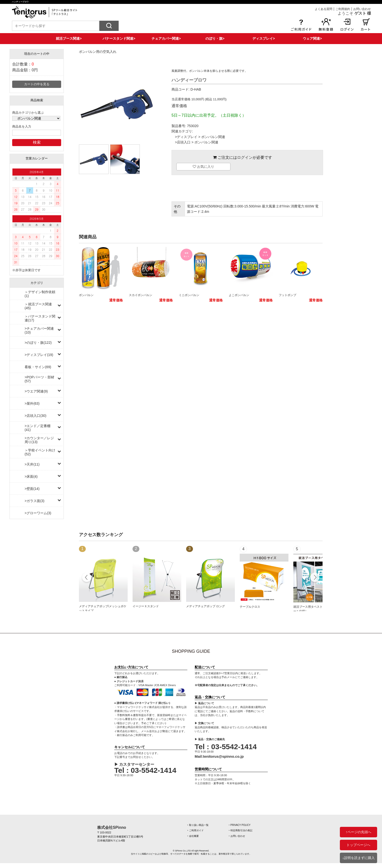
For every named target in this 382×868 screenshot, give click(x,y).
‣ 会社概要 (193, 836)
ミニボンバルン (189, 295)
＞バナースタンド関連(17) (40, 318)
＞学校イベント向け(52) (40, 452)
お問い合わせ (362, 9)
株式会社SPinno (112, 827)
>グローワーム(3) (38, 513)
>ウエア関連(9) (36, 391)
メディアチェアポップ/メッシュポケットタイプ (103, 608)
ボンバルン (86, 295)
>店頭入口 (183, 142)
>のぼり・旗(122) (38, 343)
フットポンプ (287, 295)
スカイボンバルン (141, 295)
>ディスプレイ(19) (39, 355)
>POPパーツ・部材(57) (39, 379)
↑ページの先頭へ (358, 832)
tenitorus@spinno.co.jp (223, 756)
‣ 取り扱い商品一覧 (198, 825)
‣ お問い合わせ (237, 836)
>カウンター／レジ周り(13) (39, 440)
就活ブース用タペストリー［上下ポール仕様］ (317, 609)
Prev (87, 578)
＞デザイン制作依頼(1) (40, 294)
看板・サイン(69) (38, 367)
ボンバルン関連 (213, 137)
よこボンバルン (239, 295)
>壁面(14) (32, 489)
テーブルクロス (250, 607)
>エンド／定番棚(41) (38, 428)
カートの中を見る (37, 84)
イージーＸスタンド (146, 606)
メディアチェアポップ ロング (205, 606)
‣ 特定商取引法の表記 (241, 830)
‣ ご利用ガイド (196, 830)
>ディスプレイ (186, 137)
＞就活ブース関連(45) (38, 306)
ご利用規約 (343, 9)
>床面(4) (31, 476)
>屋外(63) (32, 403)
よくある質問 (324, 9)
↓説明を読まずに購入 (358, 858)
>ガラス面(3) (34, 501)
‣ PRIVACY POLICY (240, 825)
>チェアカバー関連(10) (39, 330)
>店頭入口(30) (35, 416)
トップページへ (358, 845)
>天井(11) (32, 464)
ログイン (245, 157)
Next (315, 578)
